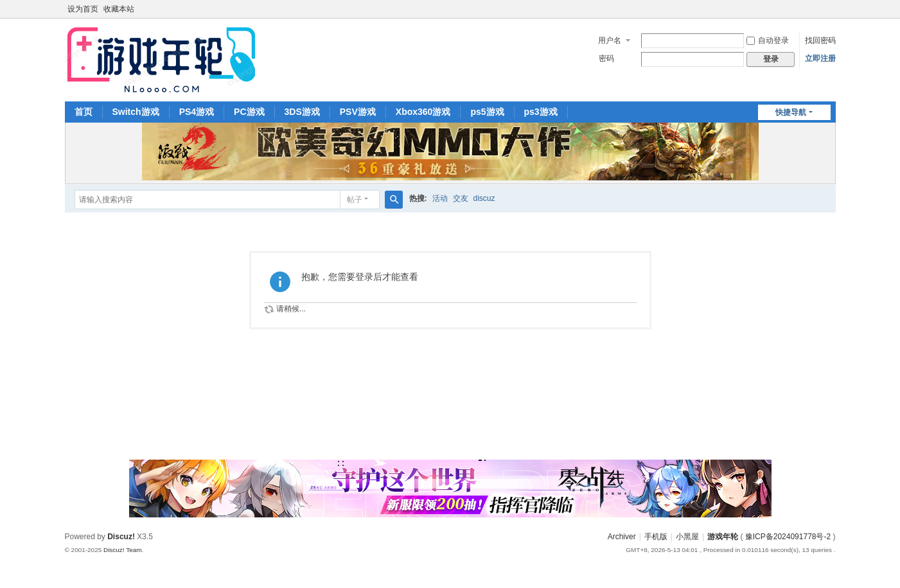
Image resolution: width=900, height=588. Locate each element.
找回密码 (820, 40)
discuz (484, 198)
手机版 (656, 537)
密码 (606, 58)
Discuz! (121, 537)
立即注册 (820, 58)
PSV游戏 (358, 112)
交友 (461, 198)
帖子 (355, 200)
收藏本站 (119, 9)
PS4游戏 (197, 112)
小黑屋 (687, 537)
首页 (84, 112)
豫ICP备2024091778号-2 (788, 537)
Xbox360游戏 (423, 112)
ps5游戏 (487, 112)
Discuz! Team (123, 550)
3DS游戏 (302, 112)
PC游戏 (249, 112)
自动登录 (768, 40)
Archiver (622, 537)
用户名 (610, 40)
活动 (440, 198)
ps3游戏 (541, 112)
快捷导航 (791, 112)
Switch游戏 (136, 112)
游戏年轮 (723, 537)
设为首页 (83, 9)
